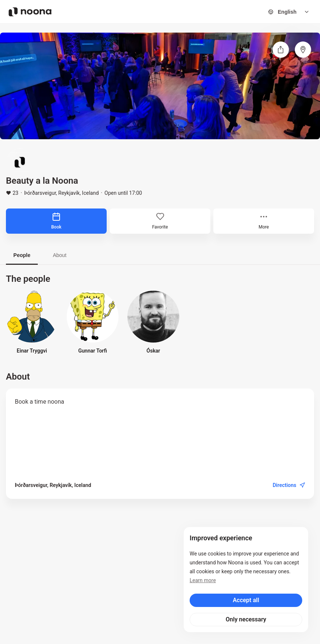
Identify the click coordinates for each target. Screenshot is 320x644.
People (22, 255)
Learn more (203, 580)
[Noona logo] (30, 12)
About (60, 255)
